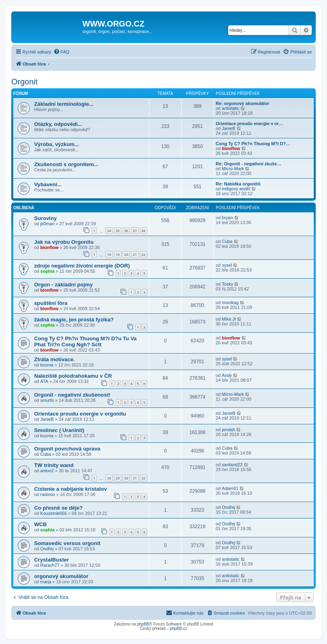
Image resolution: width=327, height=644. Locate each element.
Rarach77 (50, 565)
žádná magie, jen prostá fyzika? (74, 320)
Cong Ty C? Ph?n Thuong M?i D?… (253, 144)
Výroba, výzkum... (56, 144)
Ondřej (228, 507)
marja (46, 582)
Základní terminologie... (64, 104)
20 (126, 254)
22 (143, 254)
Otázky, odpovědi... (58, 124)
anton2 (47, 471)
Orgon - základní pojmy (63, 285)
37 (135, 231)
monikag (230, 302)
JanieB (229, 128)
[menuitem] (61, 52)
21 (135, 254)
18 (109, 254)
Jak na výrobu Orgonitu (64, 242)
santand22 (232, 465)
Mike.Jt (229, 319)
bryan (227, 218)
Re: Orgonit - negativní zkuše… (248, 164)
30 (126, 478)
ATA (44, 381)
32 (143, 478)
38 (143, 231)
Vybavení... (48, 184)
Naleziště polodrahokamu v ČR (73, 376)
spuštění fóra (51, 303)
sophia (47, 271)
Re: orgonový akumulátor (242, 103)
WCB (41, 524)
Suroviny (45, 218)
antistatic (230, 108)
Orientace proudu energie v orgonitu (80, 414)
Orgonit (25, 82)
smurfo (47, 400)
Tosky (227, 284)
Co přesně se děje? (58, 508)
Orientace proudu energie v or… (249, 123)
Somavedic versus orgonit (67, 543)
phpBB (143, 624)
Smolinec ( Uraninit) (59, 430)
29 (118, 478)
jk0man (47, 224)
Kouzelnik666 (53, 513)
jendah (228, 430)
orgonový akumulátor (61, 576)
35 (118, 231)
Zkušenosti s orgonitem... (66, 164)
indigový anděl (236, 189)
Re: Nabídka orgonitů (238, 184)
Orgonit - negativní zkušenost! (72, 395)
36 (126, 231)
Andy (227, 375)
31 (135, 478)
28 (109, 478)
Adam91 (230, 488)
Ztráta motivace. (54, 359)
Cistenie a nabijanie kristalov (71, 489)
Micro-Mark (233, 169)
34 (109, 231)
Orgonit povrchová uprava (67, 449)
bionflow (231, 148)
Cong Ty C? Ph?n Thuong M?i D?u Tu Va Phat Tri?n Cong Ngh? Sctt (85, 342)
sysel (227, 265)
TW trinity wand (54, 465)
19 (118, 254)
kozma (47, 365)
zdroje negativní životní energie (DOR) (82, 266)
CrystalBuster (52, 560)
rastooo (48, 494)
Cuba (227, 241)
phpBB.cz (179, 629)
